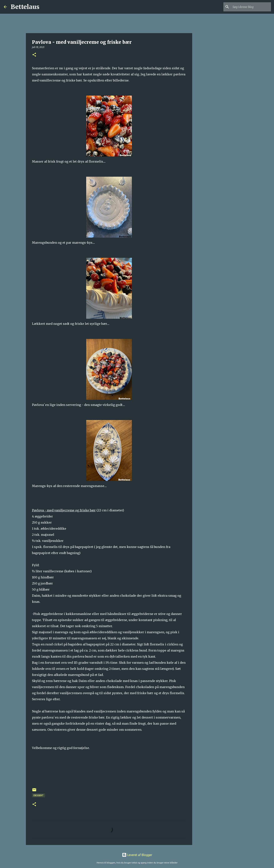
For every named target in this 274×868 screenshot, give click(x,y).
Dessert (39, 795)
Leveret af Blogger (137, 855)
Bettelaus (25, 7)
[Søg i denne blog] (251, 7)
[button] (34, 55)
